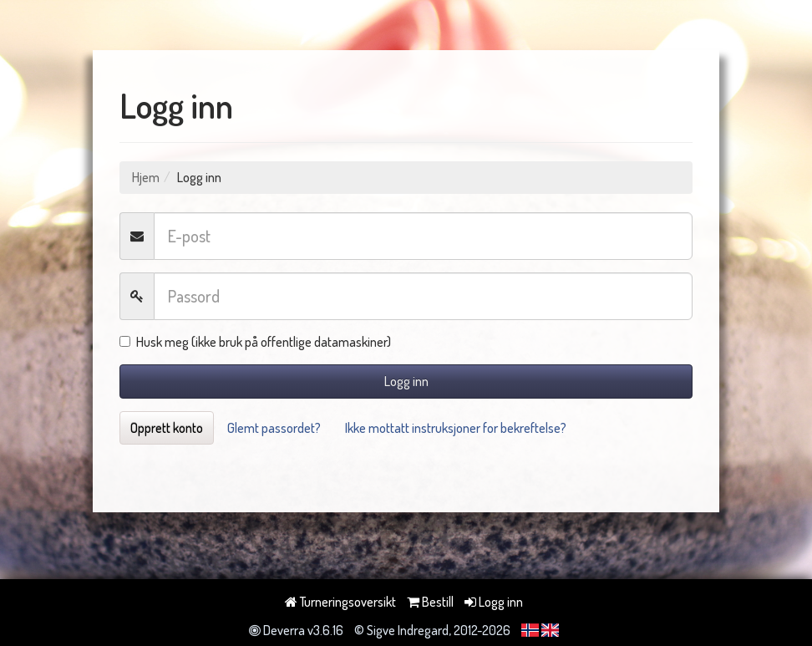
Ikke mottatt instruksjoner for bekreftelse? (456, 428)
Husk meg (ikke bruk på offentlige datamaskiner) (255, 342)
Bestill (430, 602)
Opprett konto (167, 428)
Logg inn (406, 381)
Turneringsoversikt (340, 602)
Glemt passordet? (274, 428)
